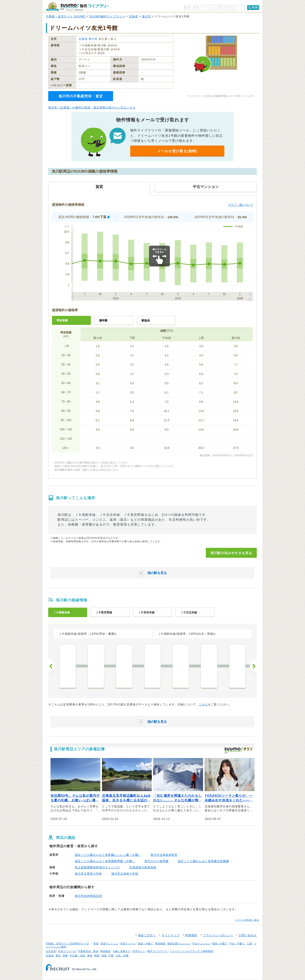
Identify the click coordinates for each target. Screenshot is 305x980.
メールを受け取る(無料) (177, 151)
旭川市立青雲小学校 (88, 874)
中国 (111, 956)
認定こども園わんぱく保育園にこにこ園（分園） (108, 855)
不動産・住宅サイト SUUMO (66, 16)
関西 (97, 956)
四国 (104, 956)
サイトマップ (171, 935)
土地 (249, 944)
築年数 (103, 320)
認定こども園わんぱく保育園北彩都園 (203, 861)
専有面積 (62, 320)
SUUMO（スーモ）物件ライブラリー (77, 7)
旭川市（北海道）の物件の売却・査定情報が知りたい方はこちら (92, 108)
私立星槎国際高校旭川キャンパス (97, 867)
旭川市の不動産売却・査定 (81, 96)
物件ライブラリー (158, 951)
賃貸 (96, 944)
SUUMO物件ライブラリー (107, 16)
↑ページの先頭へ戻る (247, 920)
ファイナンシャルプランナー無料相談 (191, 951)
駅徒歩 (146, 320)
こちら (203, 704)
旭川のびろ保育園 (156, 861)
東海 (90, 956)
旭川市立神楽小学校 (125, 874)
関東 (65, 956)
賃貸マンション (110, 944)
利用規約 (191, 935)
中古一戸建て (237, 944)
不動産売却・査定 (88, 951)
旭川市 (146, 16)
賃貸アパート (128, 944)
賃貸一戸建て (146, 944)
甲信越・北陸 (77, 956)
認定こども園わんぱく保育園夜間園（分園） (105, 861)
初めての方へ (147, 935)
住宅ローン (139, 951)
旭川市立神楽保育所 (164, 855)
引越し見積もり (122, 951)
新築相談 (105, 951)
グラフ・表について (241, 205)
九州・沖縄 (122, 956)
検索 (255, 7)
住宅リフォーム (67, 951)
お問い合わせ (248, 935)
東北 (58, 956)
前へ (52, 666)
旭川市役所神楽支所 (88, 896)
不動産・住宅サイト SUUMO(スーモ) (68, 944)
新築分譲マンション (179, 944)
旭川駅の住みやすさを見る (231, 553)
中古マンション (201, 944)
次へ (253, 666)
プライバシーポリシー (218, 935)
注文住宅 (51, 951)
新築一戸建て (220, 944)
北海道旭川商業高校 (143, 867)
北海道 (133, 16)
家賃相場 (160, 944)
